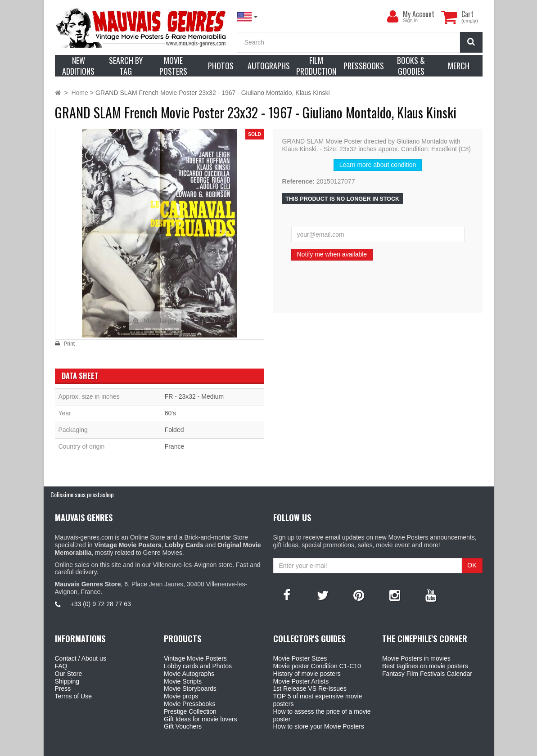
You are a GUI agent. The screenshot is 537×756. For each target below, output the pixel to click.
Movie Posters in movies (416, 658)
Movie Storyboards (190, 688)
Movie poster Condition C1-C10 (317, 666)
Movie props (181, 696)
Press (63, 688)
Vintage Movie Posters (195, 658)
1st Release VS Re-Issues (310, 688)
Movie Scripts (183, 681)
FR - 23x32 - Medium (194, 396)
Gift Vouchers (183, 726)
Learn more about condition (378, 165)
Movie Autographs (189, 674)
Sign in (410, 20)
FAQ (61, 666)
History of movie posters (307, 674)
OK (472, 565)
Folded (174, 430)
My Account (419, 14)
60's (170, 413)
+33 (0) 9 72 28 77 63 (101, 604)
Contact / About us (81, 658)
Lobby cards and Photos (198, 666)
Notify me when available (332, 254)
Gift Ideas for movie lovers (201, 719)
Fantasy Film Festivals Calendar (427, 674)
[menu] (393, 17)
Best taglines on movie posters (425, 666)
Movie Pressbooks (190, 704)
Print (70, 344)
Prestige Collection (190, 711)
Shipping (67, 681)
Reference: (298, 181)
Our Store (69, 674)
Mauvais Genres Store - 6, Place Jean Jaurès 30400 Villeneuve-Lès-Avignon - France (289, 747)
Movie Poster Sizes (300, 658)
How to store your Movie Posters (319, 726)
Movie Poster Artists (301, 681)
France (175, 446)
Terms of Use (73, 696)
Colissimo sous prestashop (82, 494)
